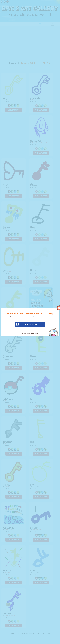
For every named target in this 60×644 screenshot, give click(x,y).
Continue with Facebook (26, 324)
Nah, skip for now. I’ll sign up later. (30, 334)
